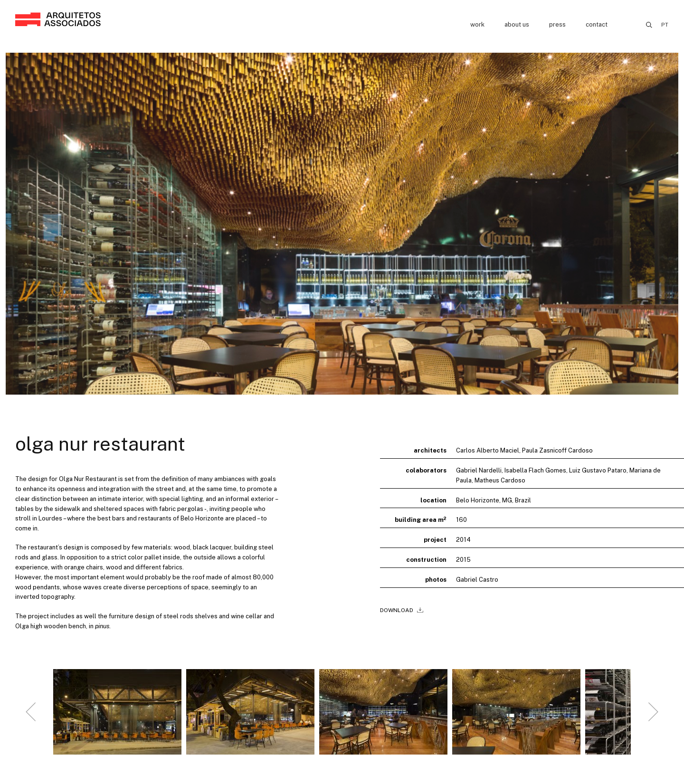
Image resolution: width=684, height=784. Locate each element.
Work (477, 24)
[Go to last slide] (31, 716)
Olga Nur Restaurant (100, 444)
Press (557, 24)
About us (517, 24)
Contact (597, 24)
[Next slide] (653, 716)
